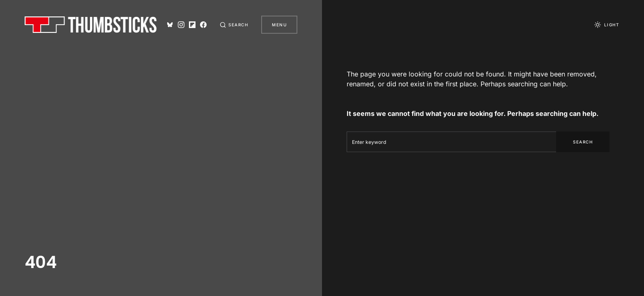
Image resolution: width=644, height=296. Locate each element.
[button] (234, 25)
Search (583, 142)
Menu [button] (279, 25)
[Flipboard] (192, 25)
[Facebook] (203, 25)
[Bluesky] (170, 25)
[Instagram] (181, 25)
